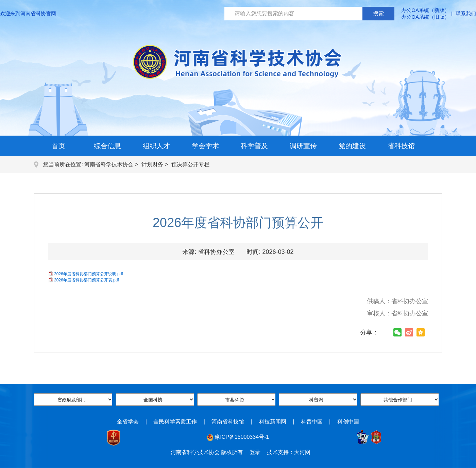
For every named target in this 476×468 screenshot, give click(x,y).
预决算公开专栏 (190, 164)
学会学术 (205, 146)
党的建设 (352, 146)
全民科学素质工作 (175, 422)
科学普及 (254, 146)
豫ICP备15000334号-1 (242, 437)
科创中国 (348, 422)
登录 (255, 452)
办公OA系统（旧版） (425, 17)
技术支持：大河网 (289, 452)
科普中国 (312, 422)
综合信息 (107, 146)
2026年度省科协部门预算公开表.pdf (87, 280)
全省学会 (128, 422)
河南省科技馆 (228, 422)
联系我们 (466, 13)
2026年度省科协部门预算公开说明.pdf (89, 274)
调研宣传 (303, 146)
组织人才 (156, 146)
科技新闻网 (273, 422)
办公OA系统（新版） (425, 10)
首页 (58, 146)
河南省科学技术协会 (109, 164)
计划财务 (152, 164)
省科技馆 (401, 146)
